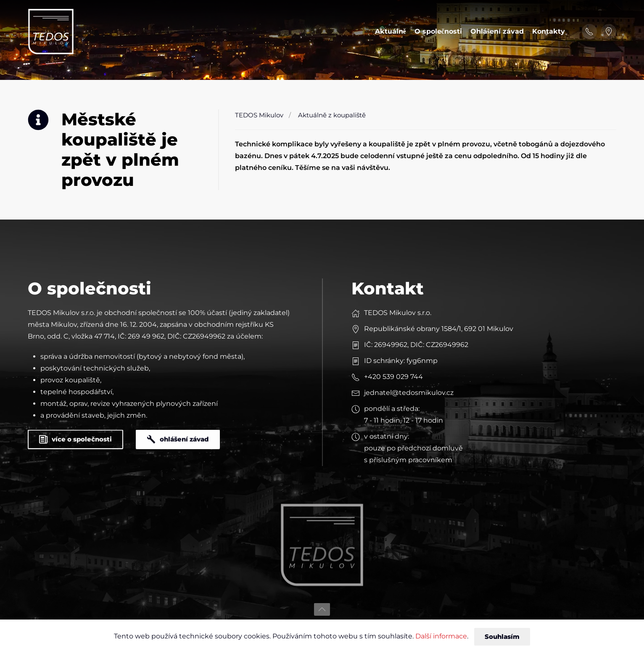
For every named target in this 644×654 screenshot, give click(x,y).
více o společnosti (75, 432)
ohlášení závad (178, 432)
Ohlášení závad (497, 31)
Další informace (441, 636)
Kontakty (549, 31)
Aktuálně (391, 31)
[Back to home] (51, 32)
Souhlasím (502, 637)
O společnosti (438, 31)
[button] (322, 602)
